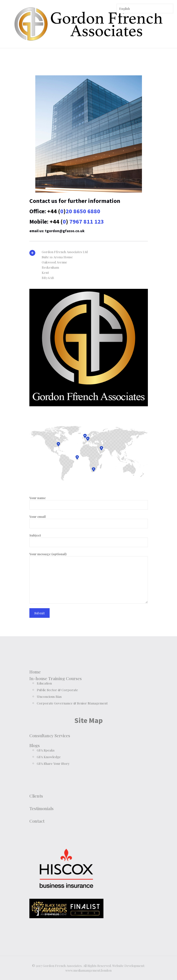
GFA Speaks (46, 750)
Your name (89, 503)
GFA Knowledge (49, 757)
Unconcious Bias (49, 696)
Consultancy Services (50, 735)
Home (35, 672)
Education (44, 683)
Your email (89, 521)
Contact (37, 821)
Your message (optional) (89, 578)
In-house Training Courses (56, 678)
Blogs (35, 745)
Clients (36, 796)
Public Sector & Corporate (57, 690)
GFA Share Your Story (53, 763)
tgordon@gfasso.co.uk (65, 231)
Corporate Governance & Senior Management (72, 703)
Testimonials (41, 808)
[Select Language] (145, 8)
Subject (89, 540)
